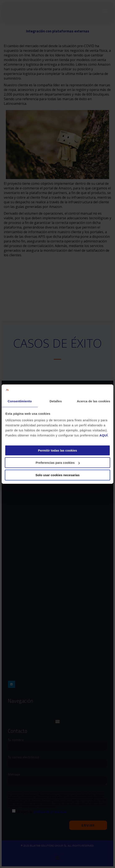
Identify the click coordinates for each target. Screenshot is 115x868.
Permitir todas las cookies (57, 450)
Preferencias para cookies (58, 463)
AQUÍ (104, 435)
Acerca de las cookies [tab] (93, 401)
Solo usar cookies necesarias (57, 475)
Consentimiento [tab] (20, 401)
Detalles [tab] (56, 401)
